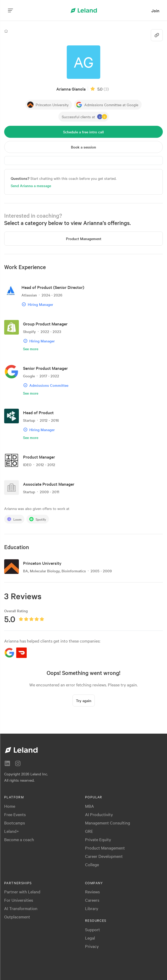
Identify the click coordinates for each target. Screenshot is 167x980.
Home (10, 806)
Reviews (92, 892)
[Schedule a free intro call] (83, 132)
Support (93, 929)
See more (31, 349)
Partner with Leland (22, 892)
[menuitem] (155, 11)
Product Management (105, 848)
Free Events (15, 814)
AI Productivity (99, 814)
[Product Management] (83, 239)
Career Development (104, 856)
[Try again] (84, 700)
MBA (90, 806)
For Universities (19, 900)
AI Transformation (21, 908)
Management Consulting (108, 823)
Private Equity (98, 839)
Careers (92, 900)
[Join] (155, 11)
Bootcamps (15, 823)
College (92, 864)
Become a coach (19, 839)
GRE (89, 831)
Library (92, 908)
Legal (90, 938)
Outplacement (17, 917)
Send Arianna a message (31, 186)
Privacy (92, 946)
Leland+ (12, 831)
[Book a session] (83, 147)
